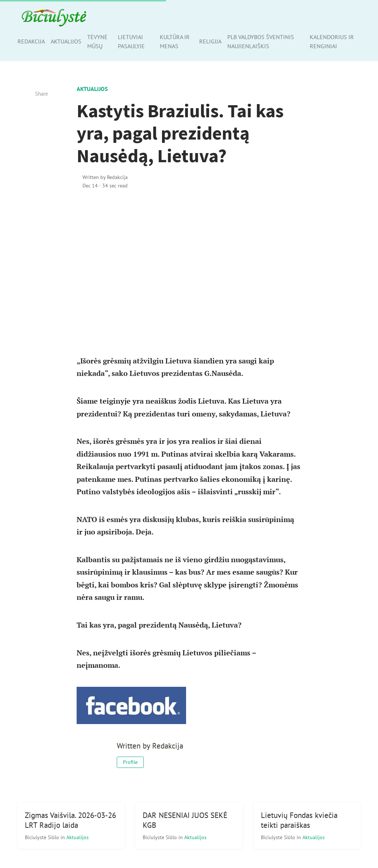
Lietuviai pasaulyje (131, 41)
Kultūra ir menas (175, 41)
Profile (130, 762)
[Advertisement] (189, 258)
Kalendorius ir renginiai (332, 41)
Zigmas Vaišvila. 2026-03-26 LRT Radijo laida (70, 820)
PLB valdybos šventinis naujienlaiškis (261, 41)
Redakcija (31, 41)
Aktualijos (66, 41)
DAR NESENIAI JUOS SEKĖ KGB (185, 820)
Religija (210, 41)
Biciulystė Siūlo (43, 837)
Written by (105, 177)
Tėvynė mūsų (97, 41)
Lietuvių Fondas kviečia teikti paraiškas (299, 820)
